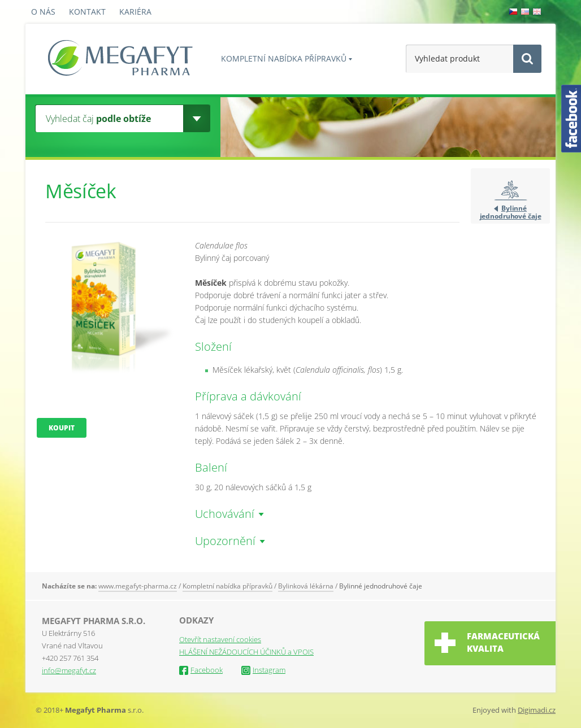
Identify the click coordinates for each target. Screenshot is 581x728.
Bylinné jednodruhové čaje (511, 212)
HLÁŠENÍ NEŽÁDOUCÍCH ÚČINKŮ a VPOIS (246, 652)
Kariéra (135, 12)
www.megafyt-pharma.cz (138, 586)
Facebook (201, 670)
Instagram (263, 670)
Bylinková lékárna (306, 586)
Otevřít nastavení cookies (220, 639)
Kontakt (87, 12)
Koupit (62, 428)
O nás (43, 12)
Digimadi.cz (537, 710)
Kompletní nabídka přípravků (284, 58)
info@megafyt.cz (69, 670)
